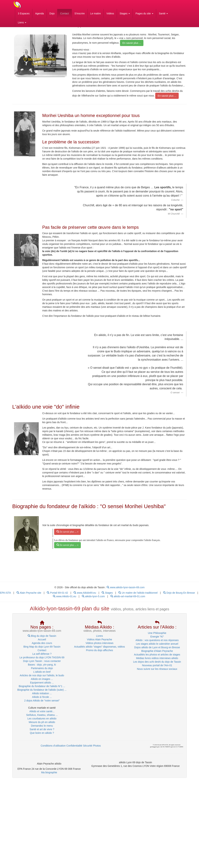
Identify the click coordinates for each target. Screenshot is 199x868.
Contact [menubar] (64, 13)
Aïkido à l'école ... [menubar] (42, 697)
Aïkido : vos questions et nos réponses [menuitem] (157, 640)
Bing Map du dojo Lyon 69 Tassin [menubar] (42, 647)
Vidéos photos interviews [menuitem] (100, 643)
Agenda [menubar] (39, 13)
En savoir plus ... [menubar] (132, 43)
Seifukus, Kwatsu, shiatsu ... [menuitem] (42, 715)
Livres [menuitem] (99, 636)
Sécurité (88, 746)
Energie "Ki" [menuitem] (157, 637)
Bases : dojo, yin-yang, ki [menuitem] (42, 665)
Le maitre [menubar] (96, 13)
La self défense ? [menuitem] (42, 654)
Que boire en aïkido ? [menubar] (42, 733)
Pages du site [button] (144, 13)
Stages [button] (125, 13)
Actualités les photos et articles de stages (157, 655)
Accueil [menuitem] (42, 639)
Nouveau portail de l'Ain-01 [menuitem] (157, 665)
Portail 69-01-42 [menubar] (57, 593)
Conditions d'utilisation (53, 746)
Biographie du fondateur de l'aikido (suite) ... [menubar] (42, 690)
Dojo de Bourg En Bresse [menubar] (179, 593)
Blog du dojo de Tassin (42, 636)
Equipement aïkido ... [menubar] (42, 683)
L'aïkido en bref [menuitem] (42, 672)
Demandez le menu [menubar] (42, 726)
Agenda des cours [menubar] (42, 643)
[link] (25, 134)
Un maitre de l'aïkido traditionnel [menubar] (138, 593)
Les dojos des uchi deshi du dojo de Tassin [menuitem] (157, 662)
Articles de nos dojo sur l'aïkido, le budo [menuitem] (42, 675)
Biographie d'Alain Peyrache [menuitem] (157, 651)
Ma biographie (49, 772)
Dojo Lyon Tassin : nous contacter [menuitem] (42, 661)
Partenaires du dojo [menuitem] (42, 668)
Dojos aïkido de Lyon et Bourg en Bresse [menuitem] (157, 647)
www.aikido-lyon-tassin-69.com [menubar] (126, 587)
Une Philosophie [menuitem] (157, 633)
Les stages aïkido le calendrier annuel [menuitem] (157, 644)
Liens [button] (22, 22)
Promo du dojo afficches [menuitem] (99, 650)
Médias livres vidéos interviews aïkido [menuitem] (157, 658)
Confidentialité (74, 746)
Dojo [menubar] (52, 13)
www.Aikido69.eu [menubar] (85, 593)
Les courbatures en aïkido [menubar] (42, 719)
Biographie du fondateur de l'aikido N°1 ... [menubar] (42, 686)
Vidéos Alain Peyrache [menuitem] (99, 639)
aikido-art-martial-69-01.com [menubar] (128, 596)
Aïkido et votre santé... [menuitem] (42, 711)
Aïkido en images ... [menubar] (42, 679)
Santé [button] (163, 13)
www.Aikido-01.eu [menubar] (65, 596)
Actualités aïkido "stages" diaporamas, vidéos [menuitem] (99, 647)
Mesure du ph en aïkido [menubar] (42, 722)
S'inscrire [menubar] (80, 13)
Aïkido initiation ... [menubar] (42, 693)
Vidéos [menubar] (110, 13)
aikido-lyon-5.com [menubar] (93, 596)
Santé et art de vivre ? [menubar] (42, 729)
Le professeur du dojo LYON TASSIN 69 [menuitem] (42, 657)
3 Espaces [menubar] (24, 13)
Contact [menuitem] (42, 650)
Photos (97, 746)
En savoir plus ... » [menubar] (67, 532)
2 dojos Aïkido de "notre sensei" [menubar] (42, 701)
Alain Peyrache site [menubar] (29, 593)
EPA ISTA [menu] (5, 593)
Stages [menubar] (107, 593)
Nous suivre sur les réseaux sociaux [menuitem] (157, 669)
